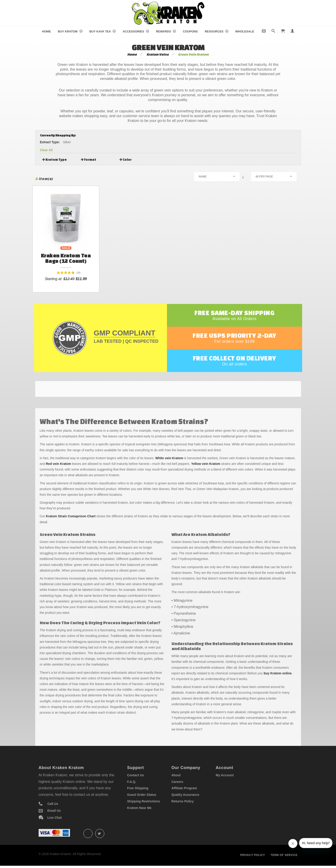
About (176, 775)
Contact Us (136, 775)
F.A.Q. (132, 782)
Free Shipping (138, 788)
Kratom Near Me (139, 808)
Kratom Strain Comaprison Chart (71, 516)
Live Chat (55, 818)
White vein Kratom (169, 458)
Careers (177, 782)
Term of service (284, 855)
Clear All (46, 150)
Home (46, 31)
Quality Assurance (185, 795)
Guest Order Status (142, 795)
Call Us (53, 804)
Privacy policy (253, 855)
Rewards (166, 31)
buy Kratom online (278, 673)
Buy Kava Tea (102, 31)
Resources (217, 31)
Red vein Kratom (58, 464)
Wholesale (245, 31)
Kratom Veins (158, 54)
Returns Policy (183, 801)
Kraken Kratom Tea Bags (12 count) (66, 258)
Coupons (190, 31)
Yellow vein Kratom (206, 464)
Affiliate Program (184, 788)
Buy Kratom (70, 31)
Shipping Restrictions (144, 801)
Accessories (136, 31)
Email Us (54, 811)
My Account (225, 775)
